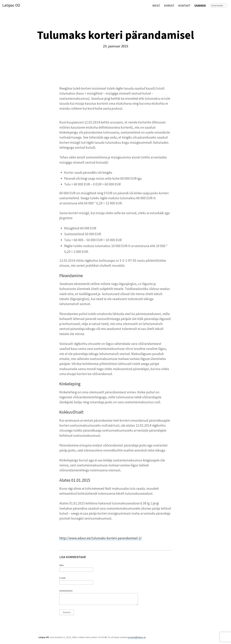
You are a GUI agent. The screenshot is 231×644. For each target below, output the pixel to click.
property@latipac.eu (137, 637)
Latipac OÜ (11, 5)
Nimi (62, 565)
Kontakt (184, 6)
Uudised (200, 6)
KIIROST (169, 6)
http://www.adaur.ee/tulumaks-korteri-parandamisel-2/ (101, 538)
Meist (156, 6)
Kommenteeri (66, 591)
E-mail (62, 578)
